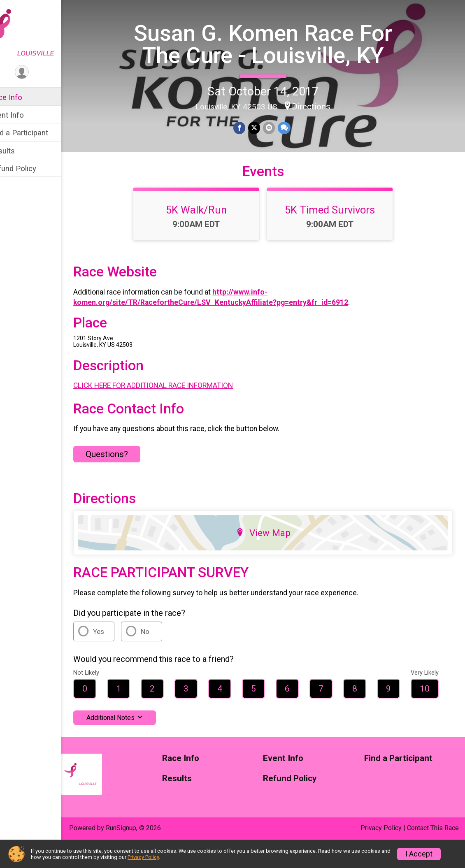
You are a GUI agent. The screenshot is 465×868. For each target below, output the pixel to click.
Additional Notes (132, 743)
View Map (272, 558)
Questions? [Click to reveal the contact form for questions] (124, 479)
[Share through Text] (292, 150)
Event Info (24, 115)
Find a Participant (36, 133)
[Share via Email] (277, 150)
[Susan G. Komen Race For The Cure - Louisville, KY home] (39, 32)
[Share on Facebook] (248, 150)
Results (19, 151)
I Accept (419, 854)
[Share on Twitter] (263, 150)
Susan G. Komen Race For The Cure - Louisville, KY (272, 55)
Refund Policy (30, 168)
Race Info (23, 97)
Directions (320, 128)
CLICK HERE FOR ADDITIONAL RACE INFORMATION (170, 411)
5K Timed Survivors (338, 235)
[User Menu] (39, 73)
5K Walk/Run (205, 235)
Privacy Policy (143, 857)
